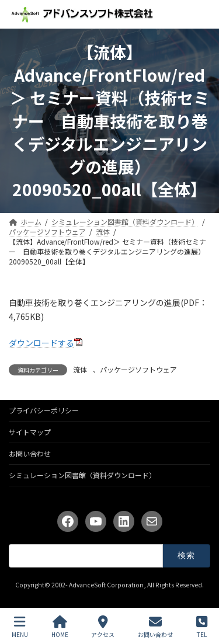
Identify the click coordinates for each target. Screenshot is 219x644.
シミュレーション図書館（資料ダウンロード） (82, 475)
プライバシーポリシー (44, 410)
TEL (202, 627)
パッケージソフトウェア (138, 369)
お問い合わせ (30, 453)
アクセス (103, 627)
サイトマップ (30, 432)
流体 (80, 369)
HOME (60, 627)
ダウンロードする (41, 343)
